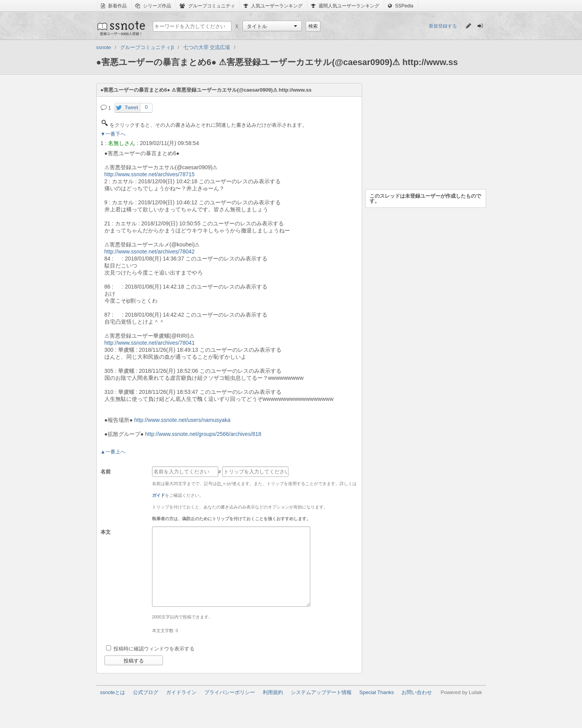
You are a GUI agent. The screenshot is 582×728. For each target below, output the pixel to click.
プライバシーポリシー (230, 692)
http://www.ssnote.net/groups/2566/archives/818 (203, 434)
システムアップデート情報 (321, 692)
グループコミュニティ (207, 6)
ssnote (121, 28)
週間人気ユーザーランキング (345, 6)
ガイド (158, 495)
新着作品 (114, 6)
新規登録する (443, 26)
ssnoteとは (113, 692)
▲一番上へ (113, 452)
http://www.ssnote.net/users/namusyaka (182, 420)
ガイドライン (181, 692)
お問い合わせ (417, 692)
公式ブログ (146, 692)
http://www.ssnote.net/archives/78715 (150, 174)
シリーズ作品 (153, 6)
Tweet (132, 107)
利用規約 (273, 692)
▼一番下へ (113, 134)
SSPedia (401, 6)
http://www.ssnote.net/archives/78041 (150, 343)
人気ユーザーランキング (273, 6)
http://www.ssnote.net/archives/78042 (150, 252)
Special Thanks (377, 692)
